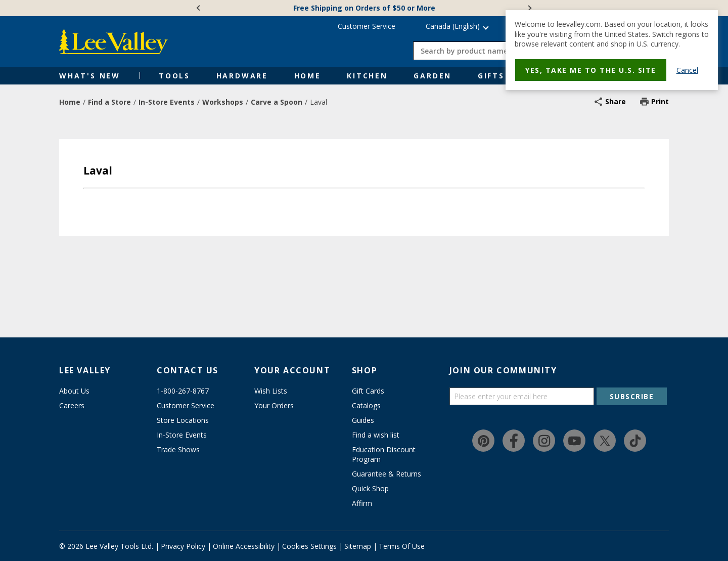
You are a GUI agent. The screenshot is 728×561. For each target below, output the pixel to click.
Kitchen (367, 76)
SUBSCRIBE (632, 396)
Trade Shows (178, 449)
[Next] (529, 8)
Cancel (687, 70)
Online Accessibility (244, 546)
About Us (74, 391)
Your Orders (274, 405)
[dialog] (612, 50)
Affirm (362, 503)
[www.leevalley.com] (113, 41)
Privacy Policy (183, 546)
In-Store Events (167, 102)
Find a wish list (376, 435)
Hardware (242, 76)
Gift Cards (368, 391)
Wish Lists (271, 391)
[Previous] (199, 8)
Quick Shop (370, 488)
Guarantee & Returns (386, 474)
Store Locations (183, 420)
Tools (174, 76)
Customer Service (367, 26)
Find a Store (109, 102)
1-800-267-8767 (183, 391)
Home (308, 76)
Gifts (491, 76)
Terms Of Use (402, 546)
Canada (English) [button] (453, 26)
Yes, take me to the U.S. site (591, 70)
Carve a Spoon (277, 102)
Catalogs (366, 405)
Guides (363, 420)
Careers (72, 405)
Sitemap (358, 546)
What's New (90, 76)
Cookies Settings (309, 546)
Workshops (223, 102)
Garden (433, 76)
